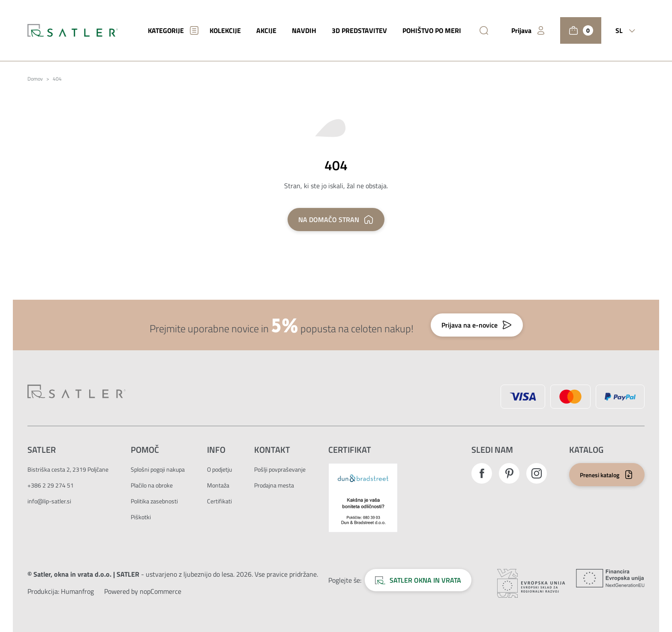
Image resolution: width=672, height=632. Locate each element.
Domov (35, 79)
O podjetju (219, 469)
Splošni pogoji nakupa (158, 469)
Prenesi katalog (600, 475)
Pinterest (509, 473)
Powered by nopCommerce (143, 591)
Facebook (482, 473)
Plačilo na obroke (152, 485)
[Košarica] (581, 30)
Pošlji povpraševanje (280, 469)
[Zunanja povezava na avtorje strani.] (77, 591)
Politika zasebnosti (154, 501)
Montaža (218, 485)
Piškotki (141, 517)
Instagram (537, 473)
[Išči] (484, 30)
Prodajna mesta (274, 485)
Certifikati (219, 501)
